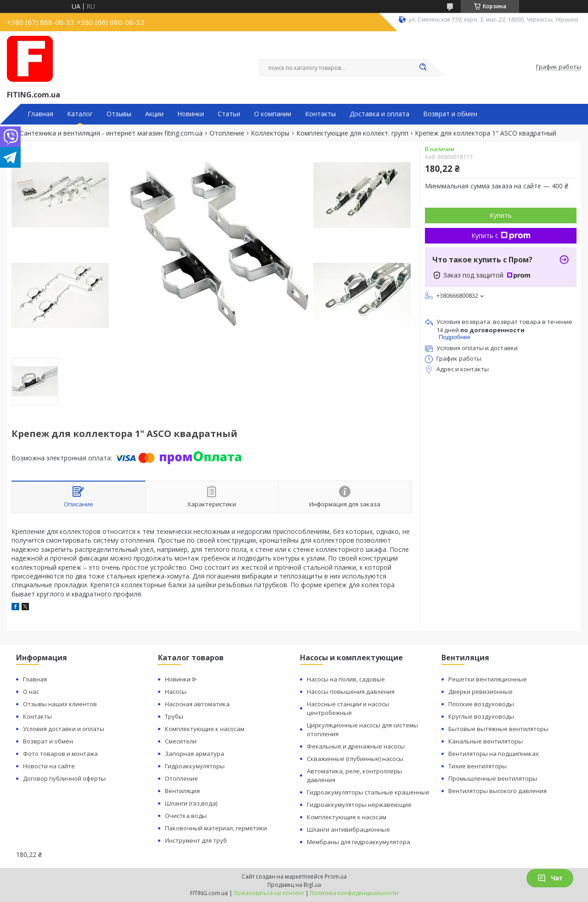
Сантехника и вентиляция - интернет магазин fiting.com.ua (111, 133)
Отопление (227, 133)
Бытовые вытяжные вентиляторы (498, 729)
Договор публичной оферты (64, 778)
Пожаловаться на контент (269, 893)
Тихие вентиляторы (478, 766)
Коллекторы (270, 133)
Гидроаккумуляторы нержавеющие (359, 805)
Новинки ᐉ (181, 679)
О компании (273, 114)
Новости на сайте (49, 766)
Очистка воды (186, 816)
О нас (31, 692)
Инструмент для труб (196, 840)
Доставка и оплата (379, 114)
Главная (40, 114)
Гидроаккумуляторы (195, 766)
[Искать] (423, 68)
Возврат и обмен (450, 114)
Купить (501, 215)
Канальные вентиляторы (486, 741)
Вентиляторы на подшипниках (494, 754)
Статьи (229, 114)
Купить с (501, 235)
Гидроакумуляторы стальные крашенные (368, 792)
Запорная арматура (195, 754)
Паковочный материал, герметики (216, 828)
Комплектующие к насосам (205, 729)
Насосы (176, 692)
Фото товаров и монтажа (60, 754)
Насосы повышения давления (351, 692)
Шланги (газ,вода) (191, 803)
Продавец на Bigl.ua (294, 885)
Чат (550, 878)
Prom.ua (336, 876)
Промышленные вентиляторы (493, 778)
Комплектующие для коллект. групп (352, 133)
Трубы (174, 716)
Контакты (320, 114)
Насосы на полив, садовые (346, 679)
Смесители (181, 741)
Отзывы (119, 114)
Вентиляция (182, 791)
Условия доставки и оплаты (64, 729)
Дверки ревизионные (481, 692)
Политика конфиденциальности (354, 893)
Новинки (191, 114)
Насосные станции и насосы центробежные (348, 708)
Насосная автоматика (197, 704)
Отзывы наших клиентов (60, 704)
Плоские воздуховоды (481, 704)
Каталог (80, 114)
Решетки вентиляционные (488, 679)
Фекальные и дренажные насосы (356, 746)
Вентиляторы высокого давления (498, 791)
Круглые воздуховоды (481, 716)
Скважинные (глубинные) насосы (355, 759)
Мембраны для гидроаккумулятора (359, 842)
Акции (154, 114)
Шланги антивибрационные (348, 829)
